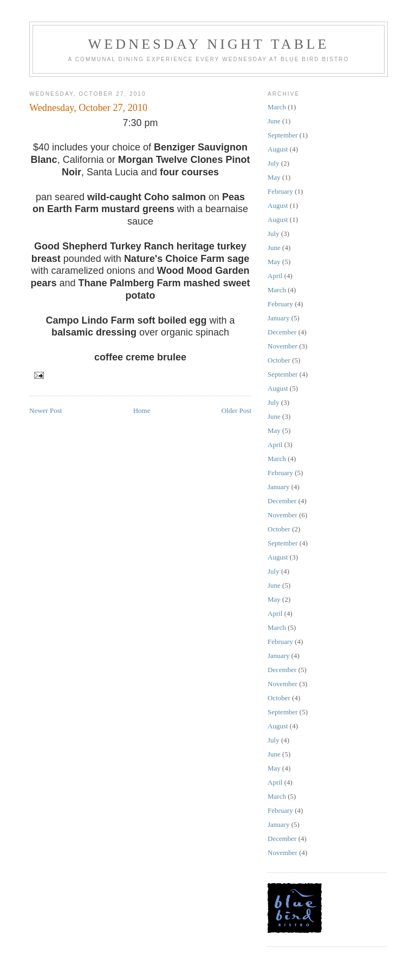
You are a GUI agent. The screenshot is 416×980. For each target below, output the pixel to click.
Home (142, 410)
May (274, 177)
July (274, 163)
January (278, 318)
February (280, 191)
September (283, 135)
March (277, 107)
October (279, 360)
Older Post (236, 410)
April (275, 276)
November (282, 346)
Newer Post (45, 410)
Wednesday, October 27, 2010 (88, 108)
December (282, 332)
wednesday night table (208, 44)
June (274, 121)
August (278, 149)
